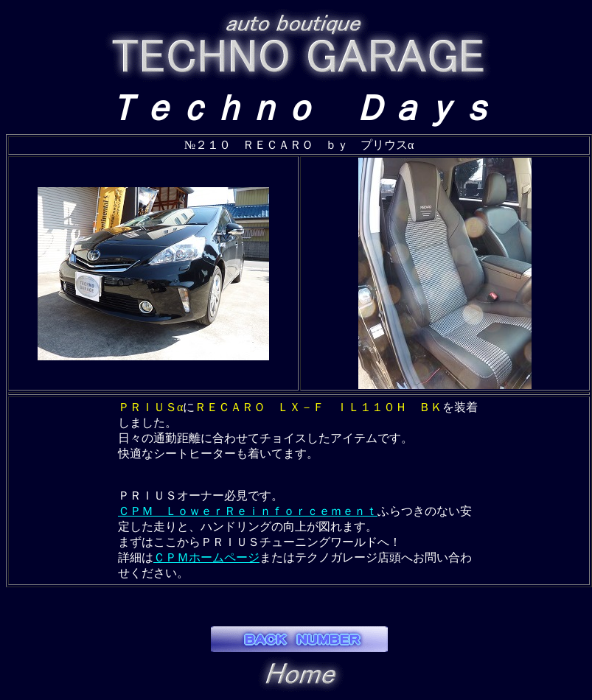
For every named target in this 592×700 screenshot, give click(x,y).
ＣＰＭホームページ (206, 557)
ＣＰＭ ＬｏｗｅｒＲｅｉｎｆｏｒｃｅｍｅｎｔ (248, 511)
